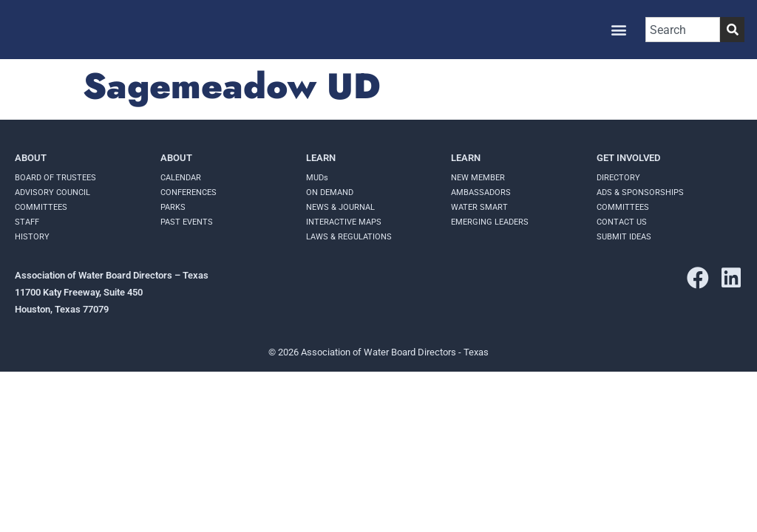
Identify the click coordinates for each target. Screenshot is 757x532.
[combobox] (683, 30)
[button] (618, 30)
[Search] (732, 30)
